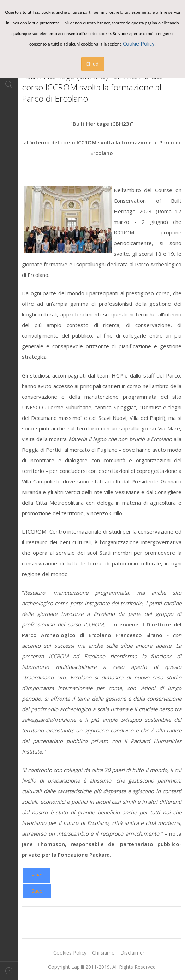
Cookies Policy (70, 953)
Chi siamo (103, 953)
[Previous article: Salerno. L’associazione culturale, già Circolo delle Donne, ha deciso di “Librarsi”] (37, 875)
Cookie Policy (139, 43)
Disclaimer (132, 953)
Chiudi (93, 64)
